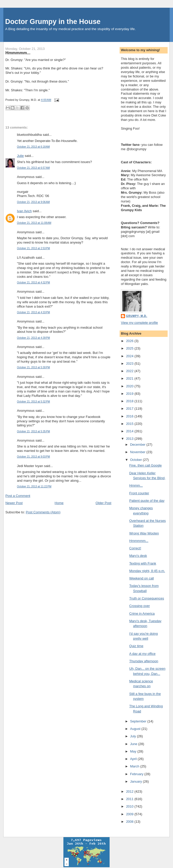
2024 (130, 356)
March (135, 766)
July (134, 736)
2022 (130, 371)
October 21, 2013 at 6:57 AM (33, 168)
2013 (130, 439)
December (138, 445)
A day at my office (142, 654)
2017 (130, 409)
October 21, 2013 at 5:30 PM (33, 367)
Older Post (103, 503)
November (138, 452)
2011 (130, 799)
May (134, 751)
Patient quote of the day (147, 501)
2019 (130, 394)
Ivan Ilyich (24, 211)
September (139, 721)
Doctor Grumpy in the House (53, 21)
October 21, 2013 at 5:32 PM (33, 402)
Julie (20, 156)
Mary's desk (138, 556)
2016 (130, 416)
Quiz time (136, 646)
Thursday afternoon (144, 661)
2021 (130, 378)
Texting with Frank (143, 563)
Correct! (135, 548)
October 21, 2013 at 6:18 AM (33, 147)
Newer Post (14, 503)
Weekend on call (142, 578)
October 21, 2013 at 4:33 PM (33, 312)
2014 (130, 431)
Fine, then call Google (146, 465)
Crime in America (142, 614)
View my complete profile (139, 323)
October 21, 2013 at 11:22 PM (34, 486)
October (137, 460)
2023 (130, 364)
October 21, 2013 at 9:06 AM (33, 202)
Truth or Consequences (147, 598)
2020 (130, 386)
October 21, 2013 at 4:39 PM (33, 338)
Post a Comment (18, 496)
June (134, 744)
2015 (130, 424)
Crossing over (140, 606)
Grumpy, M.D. (137, 316)
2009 (130, 814)
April (134, 759)
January (137, 781)
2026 (130, 341)
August (136, 729)
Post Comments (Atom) (43, 512)
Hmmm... (136, 485)
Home (59, 503)
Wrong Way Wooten (144, 533)
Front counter (139, 493)
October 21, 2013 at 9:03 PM (33, 457)
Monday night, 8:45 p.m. (147, 571)
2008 (130, 822)
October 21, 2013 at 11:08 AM (34, 223)
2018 (130, 401)
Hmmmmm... (18, 53)
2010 (130, 806)
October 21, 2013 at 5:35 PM (33, 431)
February (137, 774)
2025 (130, 348)
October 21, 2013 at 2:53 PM (33, 248)
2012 (130, 791)
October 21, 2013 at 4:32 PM (33, 283)
